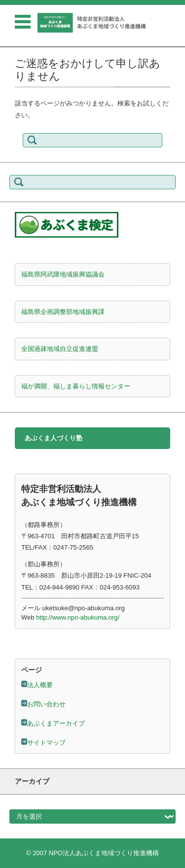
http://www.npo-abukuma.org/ (78, 617)
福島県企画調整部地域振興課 (63, 312)
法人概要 (40, 685)
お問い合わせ (46, 704)
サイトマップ (46, 743)
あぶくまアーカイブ (56, 723)
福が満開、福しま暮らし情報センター (76, 386)
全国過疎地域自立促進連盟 (60, 349)
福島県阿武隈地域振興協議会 (63, 274)
